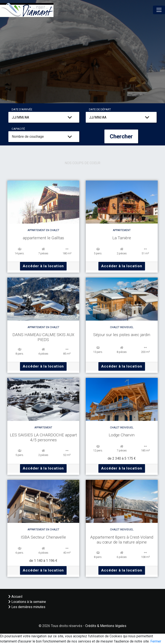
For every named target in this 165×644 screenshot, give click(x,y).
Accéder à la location (43, 266)
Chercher (121, 136)
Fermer (156, 641)
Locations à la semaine (27, 602)
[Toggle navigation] (159, 10)
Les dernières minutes (27, 607)
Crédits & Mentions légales (106, 626)
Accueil (15, 597)
